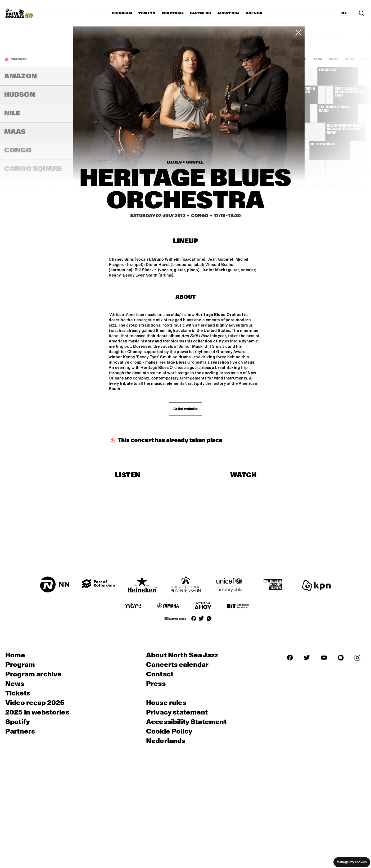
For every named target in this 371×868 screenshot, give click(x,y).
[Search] (361, 13)
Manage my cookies (352, 862)
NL (344, 13)
